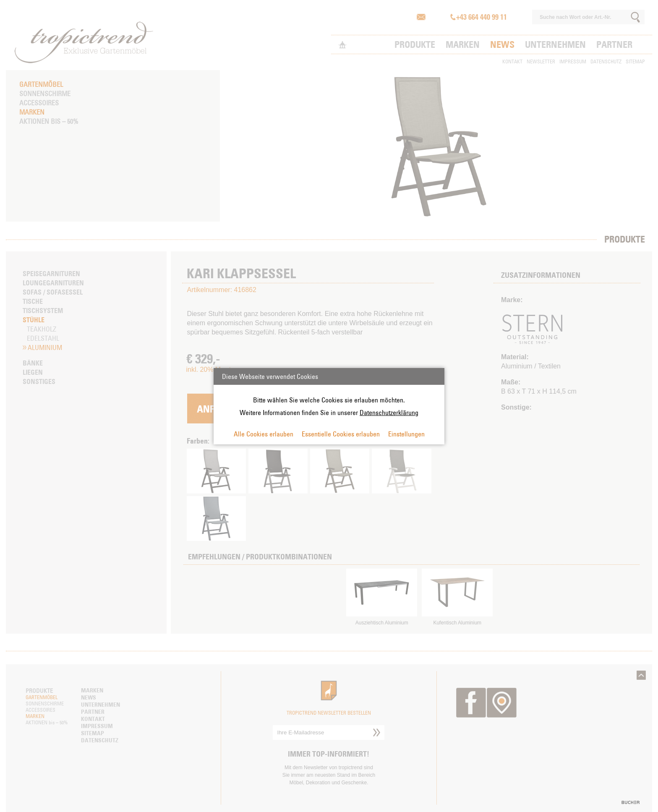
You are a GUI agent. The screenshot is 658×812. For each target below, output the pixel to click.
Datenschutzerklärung (389, 413)
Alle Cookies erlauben (264, 434)
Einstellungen (406, 434)
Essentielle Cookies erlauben (341, 434)
